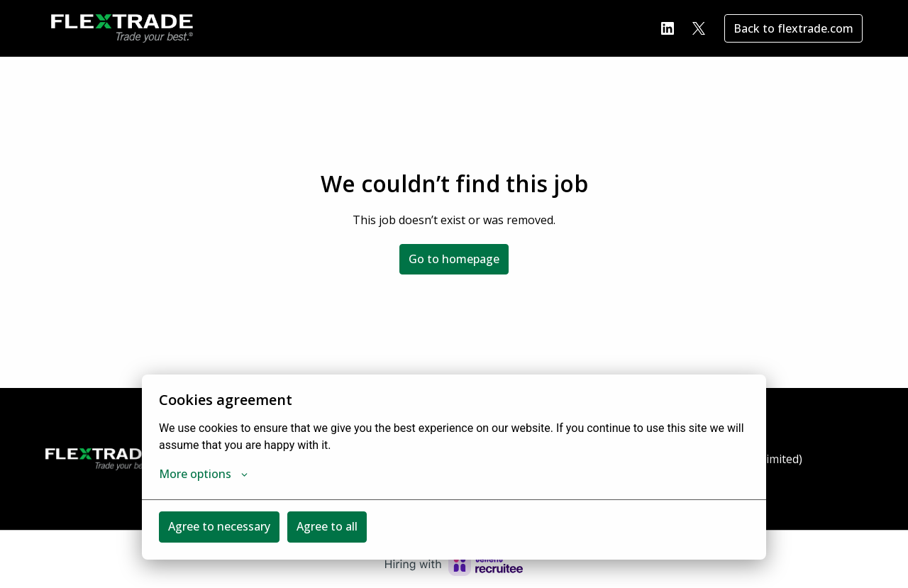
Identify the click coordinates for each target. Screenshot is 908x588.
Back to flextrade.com (793, 28)
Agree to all (327, 526)
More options (203, 474)
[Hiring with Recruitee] (454, 565)
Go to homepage (454, 259)
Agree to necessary (219, 526)
